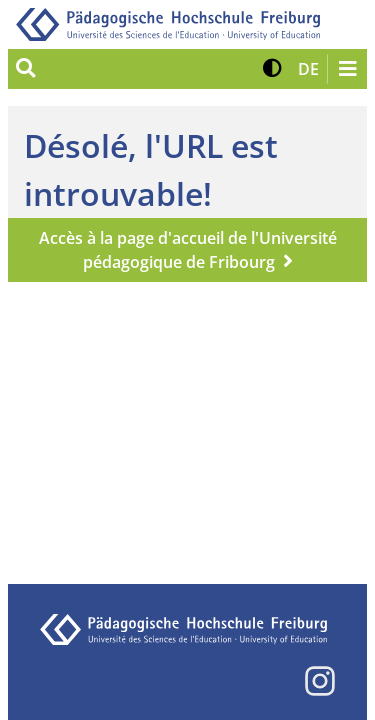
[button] (272, 69)
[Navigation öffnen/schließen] (347, 69)
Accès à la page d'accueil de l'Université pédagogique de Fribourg (188, 250)
